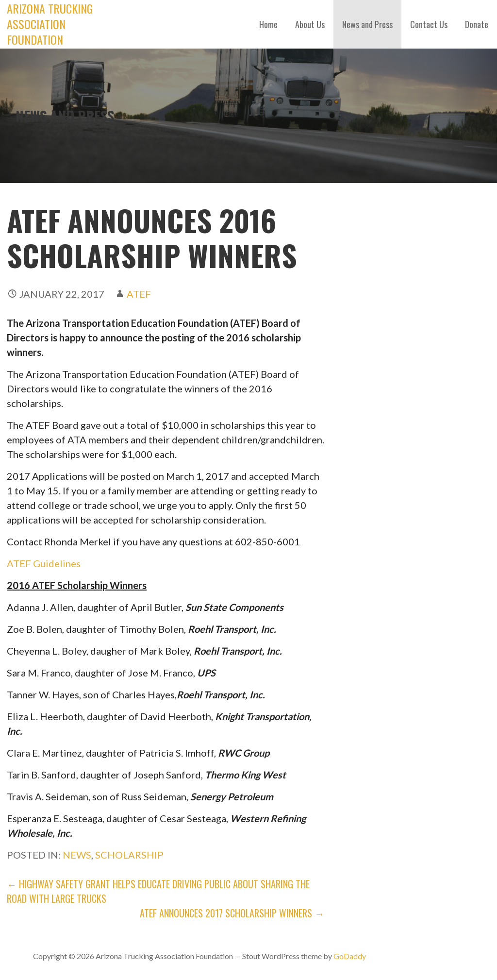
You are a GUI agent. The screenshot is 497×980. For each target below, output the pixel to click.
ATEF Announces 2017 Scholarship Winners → (232, 913)
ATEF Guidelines (44, 563)
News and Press (367, 24)
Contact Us (429, 24)
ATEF (139, 294)
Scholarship (129, 855)
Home (268, 24)
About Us (310, 24)
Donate (477, 24)
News (77, 855)
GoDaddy (350, 956)
